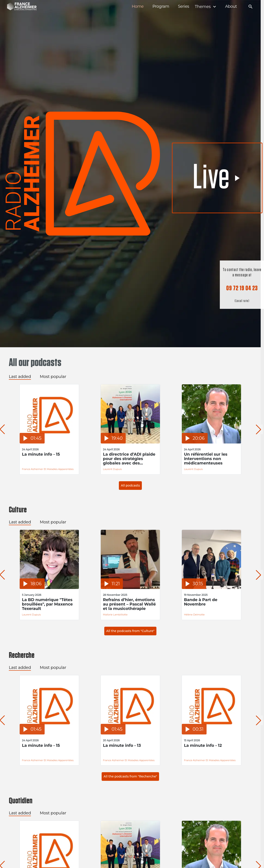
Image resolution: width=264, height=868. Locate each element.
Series (183, 7)
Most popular (53, 377)
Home (138, 7)
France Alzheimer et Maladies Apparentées (47, 469)
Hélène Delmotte (190, 615)
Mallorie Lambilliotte (112, 615)
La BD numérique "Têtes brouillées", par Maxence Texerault (46, 604)
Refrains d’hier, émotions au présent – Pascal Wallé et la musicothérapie (126, 604)
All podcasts (130, 485)
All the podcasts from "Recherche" (130, 776)
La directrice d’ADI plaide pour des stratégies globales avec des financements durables (126, 459)
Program (161, 7)
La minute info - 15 (40, 454)
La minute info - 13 (119, 746)
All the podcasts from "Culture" (130, 631)
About (231, 7)
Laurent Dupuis (109, 469)
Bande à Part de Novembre (196, 602)
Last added (20, 377)
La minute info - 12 (198, 746)
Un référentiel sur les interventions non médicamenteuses (201, 459)
